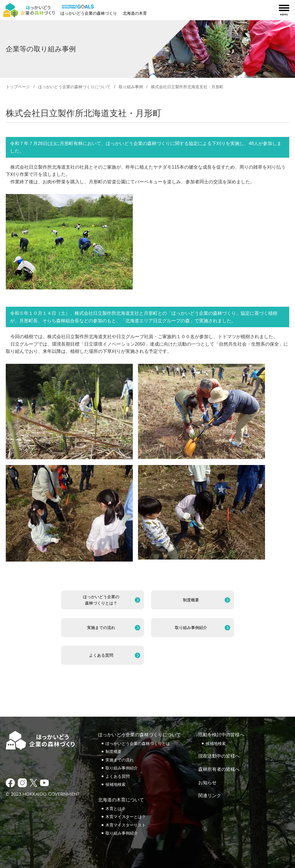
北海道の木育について (121, 800)
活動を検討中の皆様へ (221, 735)
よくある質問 (118, 776)
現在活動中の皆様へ (219, 756)
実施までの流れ (120, 760)
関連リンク (210, 795)
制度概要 (114, 752)
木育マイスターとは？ (126, 817)
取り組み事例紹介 (122, 768)
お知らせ (207, 783)
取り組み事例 (131, 87)
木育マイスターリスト (126, 825)
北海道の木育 (135, 13)
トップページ (18, 87)
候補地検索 (116, 784)
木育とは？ (116, 809)
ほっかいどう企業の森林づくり (89, 13)
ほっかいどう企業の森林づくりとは (138, 743)
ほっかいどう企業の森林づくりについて (139, 735)
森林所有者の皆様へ (219, 769)
